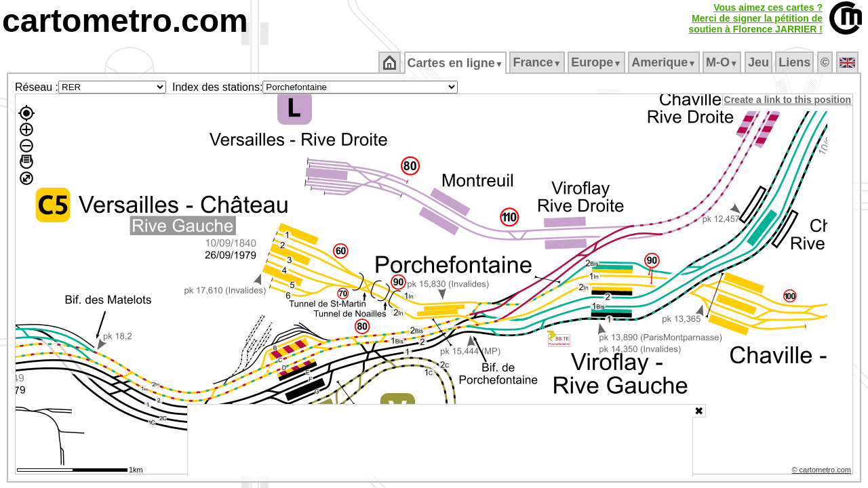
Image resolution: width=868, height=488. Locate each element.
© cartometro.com (823, 472)
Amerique (665, 62)
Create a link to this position (788, 100)
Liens (796, 62)
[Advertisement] (440, 441)
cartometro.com (125, 21)
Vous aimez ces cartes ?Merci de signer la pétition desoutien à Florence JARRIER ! (755, 18)
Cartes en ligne (456, 63)
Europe (597, 62)
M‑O (723, 62)
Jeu (759, 62)
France (538, 62)
